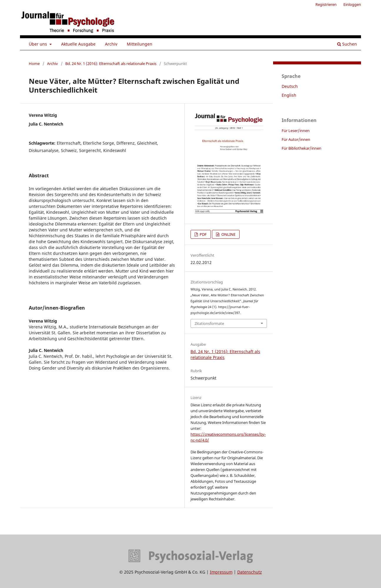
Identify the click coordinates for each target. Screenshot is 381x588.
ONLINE (228, 234)
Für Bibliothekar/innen (301, 148)
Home (34, 64)
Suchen (347, 44)
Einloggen (352, 4)
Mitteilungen (139, 44)
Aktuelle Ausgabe (78, 44)
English (289, 95)
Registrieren (326, 4)
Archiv (111, 44)
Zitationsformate (209, 323)
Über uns (39, 44)
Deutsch (290, 86)
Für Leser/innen (296, 131)
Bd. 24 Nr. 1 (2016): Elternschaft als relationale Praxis (111, 64)
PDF (203, 234)
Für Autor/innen (296, 139)
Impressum (221, 572)
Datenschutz (250, 572)
